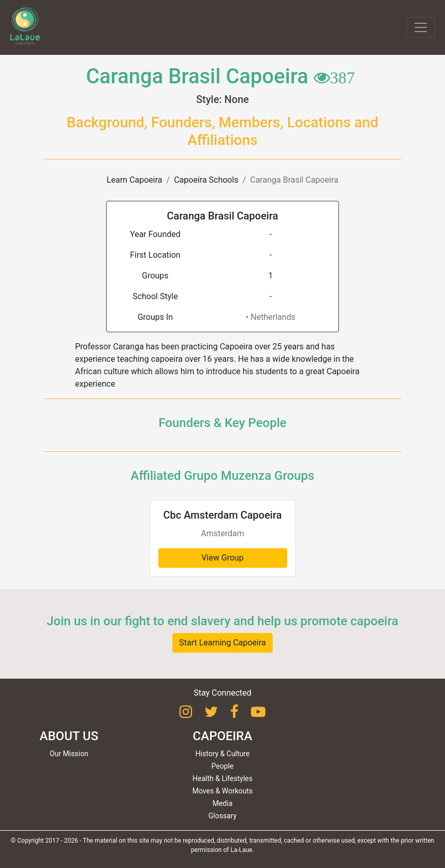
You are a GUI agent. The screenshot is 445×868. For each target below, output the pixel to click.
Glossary (222, 816)
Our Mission (69, 754)
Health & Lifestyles (222, 778)
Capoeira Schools (206, 180)
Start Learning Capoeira (222, 643)
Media (223, 803)
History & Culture (223, 754)
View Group (222, 558)
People (223, 766)
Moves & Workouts (223, 791)
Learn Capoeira (134, 180)
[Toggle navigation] (421, 27)
